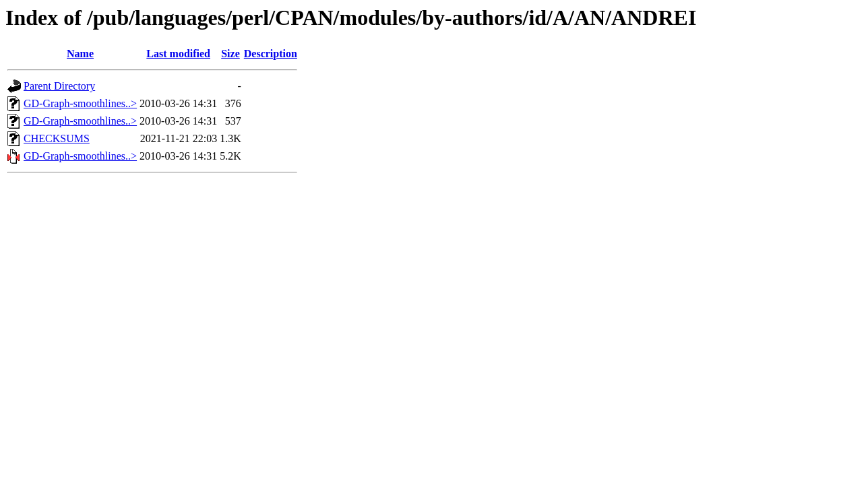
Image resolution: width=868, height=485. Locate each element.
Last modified (178, 54)
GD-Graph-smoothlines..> (80, 103)
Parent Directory (59, 86)
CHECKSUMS (57, 138)
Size (230, 54)
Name (80, 54)
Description (271, 54)
